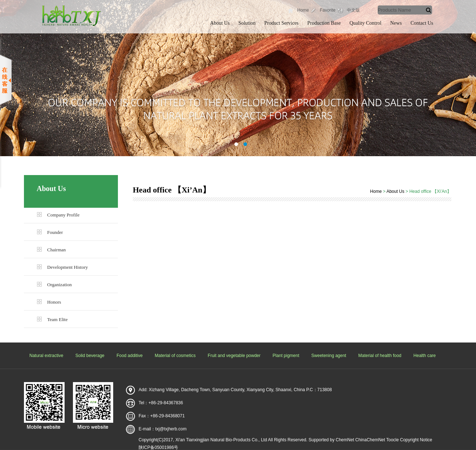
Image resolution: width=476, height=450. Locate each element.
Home (303, 10)
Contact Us (422, 23)
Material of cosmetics (175, 356)
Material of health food (380, 356)
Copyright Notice (416, 440)
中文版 (353, 10)
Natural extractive (46, 356)
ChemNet (345, 440)
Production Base (324, 23)
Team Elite (57, 319)
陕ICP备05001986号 (158, 447)
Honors (54, 302)
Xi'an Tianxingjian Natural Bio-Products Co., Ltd (221, 440)
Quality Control (365, 23)
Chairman (56, 250)
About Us (220, 23)
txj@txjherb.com (171, 429)
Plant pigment (286, 356)
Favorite (327, 10)
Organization (59, 285)
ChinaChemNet (370, 440)
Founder (55, 232)
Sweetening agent (329, 356)
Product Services (282, 23)
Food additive (130, 356)
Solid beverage (90, 356)
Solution (247, 23)
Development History (67, 267)
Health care (425, 356)
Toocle (392, 440)
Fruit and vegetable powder (234, 356)
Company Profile (63, 215)
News (396, 23)
